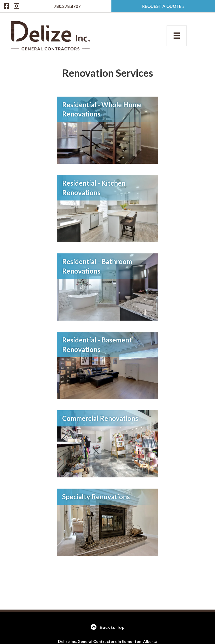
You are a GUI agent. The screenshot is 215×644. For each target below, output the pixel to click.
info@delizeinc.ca (128, 633)
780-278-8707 (93, 633)
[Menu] (177, 36)
